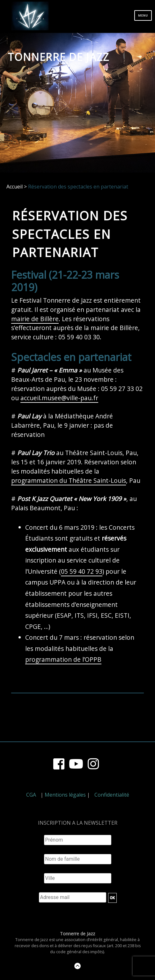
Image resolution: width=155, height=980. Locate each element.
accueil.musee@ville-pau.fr (59, 398)
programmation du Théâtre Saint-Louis (69, 480)
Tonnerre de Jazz (59, 57)
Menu (143, 15)
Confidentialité (112, 795)
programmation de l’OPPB (63, 659)
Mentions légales (65, 795)
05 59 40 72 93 (82, 571)
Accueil (15, 187)
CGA (31, 795)
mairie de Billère (35, 319)
